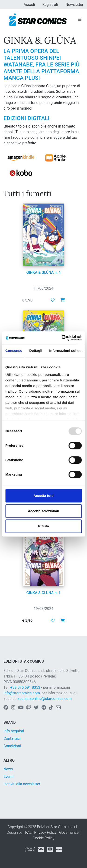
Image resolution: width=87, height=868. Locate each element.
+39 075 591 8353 (25, 687)
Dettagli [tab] (36, 351)
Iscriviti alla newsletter (22, 784)
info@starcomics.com (22, 693)
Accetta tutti (43, 496)
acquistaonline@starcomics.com (45, 699)
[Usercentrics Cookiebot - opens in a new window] (62, 338)
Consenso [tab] (14, 351)
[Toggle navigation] (80, 20)
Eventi (8, 776)
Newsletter (74, 5)
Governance (69, 832)
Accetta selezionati (43, 511)
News (8, 769)
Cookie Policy (44, 838)
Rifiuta (43, 526)
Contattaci (12, 738)
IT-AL (27, 832)
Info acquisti (14, 731)
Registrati (50, 5)
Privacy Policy (45, 832)
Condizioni (12, 746)
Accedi (29, 5)
